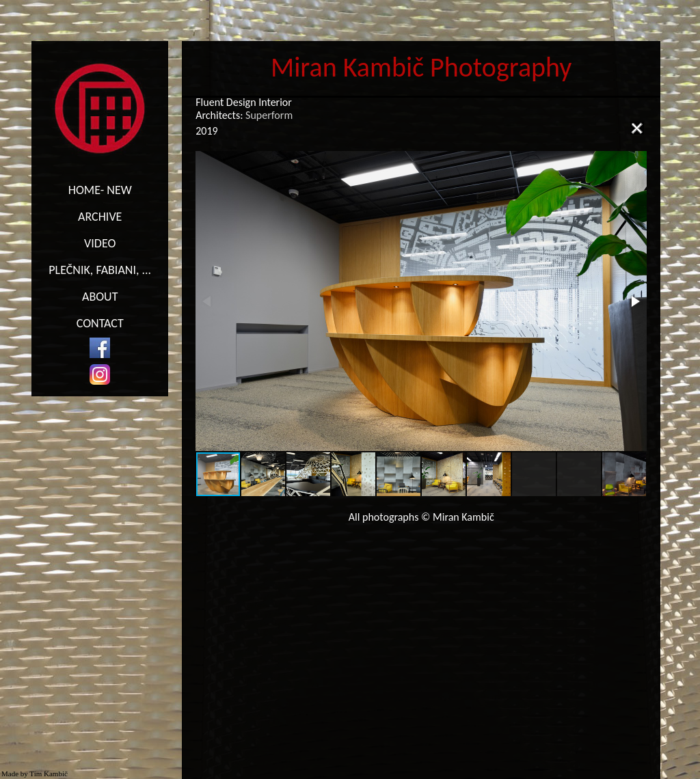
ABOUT (100, 297)
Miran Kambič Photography (421, 67)
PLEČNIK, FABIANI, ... (100, 270)
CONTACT (100, 323)
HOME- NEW (100, 190)
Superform (269, 115)
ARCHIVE (100, 217)
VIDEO (100, 243)
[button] (634, 301)
